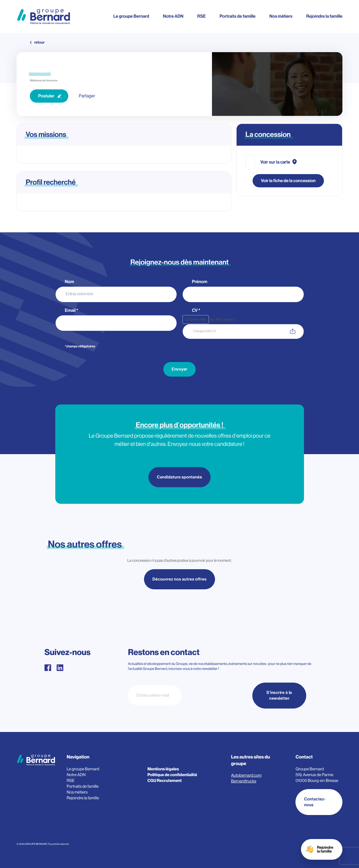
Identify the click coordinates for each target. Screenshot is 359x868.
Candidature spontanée (180, 477)
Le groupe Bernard (131, 16)
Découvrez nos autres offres (180, 579)
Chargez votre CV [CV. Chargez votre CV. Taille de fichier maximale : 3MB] (205, 331)
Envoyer (180, 369)
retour (39, 42)
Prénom (200, 282)
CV (196, 311)
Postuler (46, 96)
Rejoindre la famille (324, 16)
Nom (70, 282)
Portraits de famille (237, 16)
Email (72, 311)
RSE (202, 16)
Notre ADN (173, 16)
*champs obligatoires (80, 347)
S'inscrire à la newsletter (279, 696)
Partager (87, 96)
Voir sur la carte (275, 162)
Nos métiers (281, 16)
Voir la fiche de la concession (288, 181)
